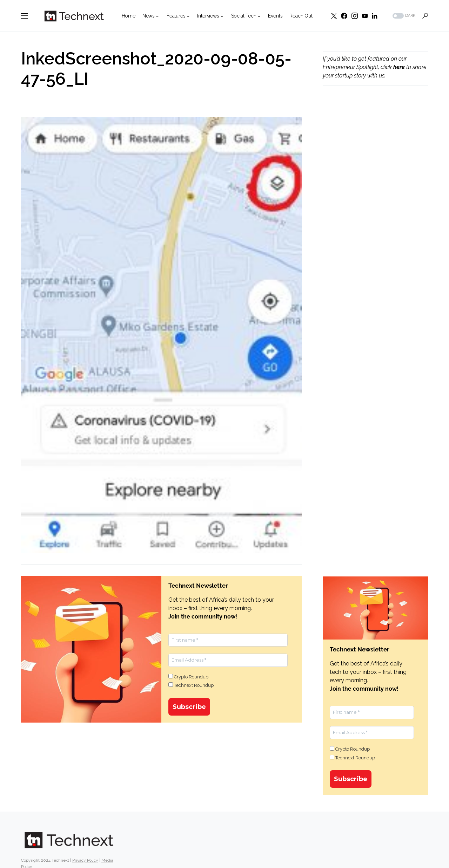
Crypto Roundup (188, 677)
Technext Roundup (191, 685)
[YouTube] (365, 16)
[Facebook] (344, 16)
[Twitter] (334, 16)
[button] (25, 16)
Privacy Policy (85, 862)
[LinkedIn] (374, 16)
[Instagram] (355, 16)
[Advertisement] (375, 211)
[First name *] (228, 640)
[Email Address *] (228, 660)
